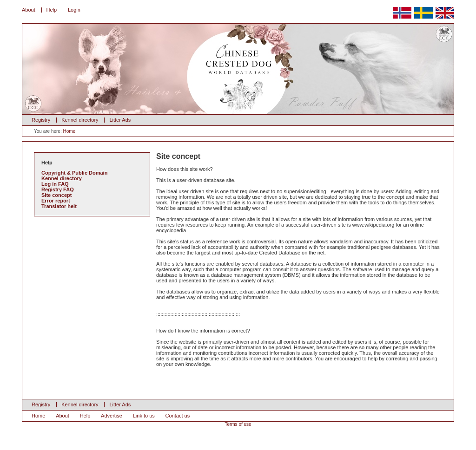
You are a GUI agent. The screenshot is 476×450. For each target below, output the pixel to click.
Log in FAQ (55, 184)
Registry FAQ (58, 189)
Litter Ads (120, 120)
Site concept (56, 195)
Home (69, 131)
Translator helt (59, 206)
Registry (41, 120)
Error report (56, 201)
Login (74, 10)
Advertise (112, 416)
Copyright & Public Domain (74, 173)
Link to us (144, 416)
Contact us (178, 416)
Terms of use (238, 424)
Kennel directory (80, 120)
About (29, 10)
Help (52, 10)
